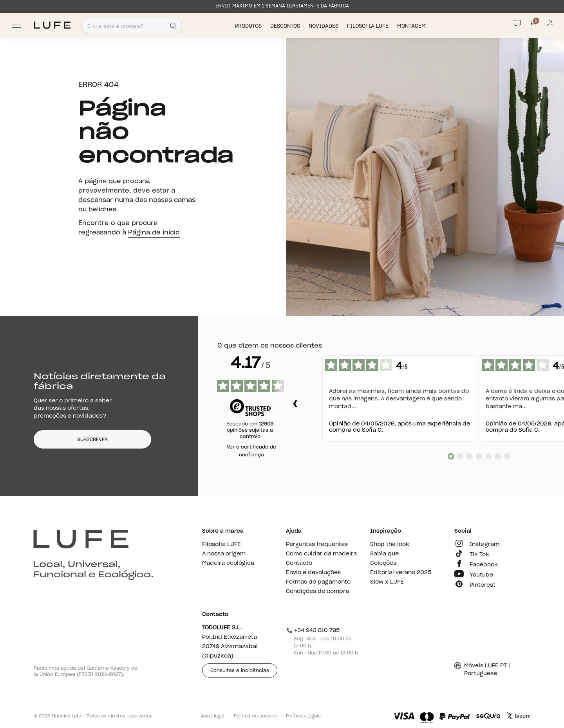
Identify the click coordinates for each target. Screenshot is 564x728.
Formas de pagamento (318, 582)
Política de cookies (255, 716)
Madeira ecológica (228, 563)
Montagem (412, 26)
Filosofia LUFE (369, 26)
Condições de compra (317, 591)
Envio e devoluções (313, 573)
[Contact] (517, 23)
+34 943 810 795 (313, 631)
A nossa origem (224, 554)
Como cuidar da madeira (321, 554)
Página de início (154, 232)
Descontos (286, 26)
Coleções (383, 563)
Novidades (324, 26)
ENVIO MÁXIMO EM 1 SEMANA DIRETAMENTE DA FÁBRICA (282, 6)
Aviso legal (213, 716)
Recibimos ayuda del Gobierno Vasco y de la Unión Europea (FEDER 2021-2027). (86, 671)
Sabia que (384, 554)
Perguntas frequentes (317, 544)
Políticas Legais (303, 716)
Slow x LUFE (387, 582)
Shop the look (390, 544)
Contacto (299, 563)
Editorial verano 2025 (401, 573)
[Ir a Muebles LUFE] (52, 25)
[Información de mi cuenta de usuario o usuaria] (550, 25)
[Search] (173, 26)
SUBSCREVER (92, 440)
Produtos (249, 26)
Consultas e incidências (240, 670)
